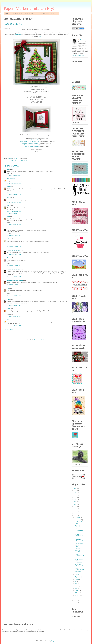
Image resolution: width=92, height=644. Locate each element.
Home (7, 13)
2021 (75, 500)
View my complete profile (78, 56)
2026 (75, 488)
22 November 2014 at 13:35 (14, 213)
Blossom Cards (11, 179)
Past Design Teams (17, 13)
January (77, 595)
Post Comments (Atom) (40, 340)
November (78, 520)
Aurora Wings (11, 161)
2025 (75, 490)
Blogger (53, 641)
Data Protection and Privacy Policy (48, 13)
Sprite (26, 161)
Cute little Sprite (79, 543)
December (78, 518)
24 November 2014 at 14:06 (14, 316)
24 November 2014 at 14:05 (14, 305)
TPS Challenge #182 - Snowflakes (79, 561)
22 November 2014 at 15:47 (14, 247)
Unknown (10, 320)
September (78, 577)
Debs (8, 217)
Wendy (9, 258)
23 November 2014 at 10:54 (14, 296)
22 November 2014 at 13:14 (14, 194)
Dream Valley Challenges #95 (32, 145)
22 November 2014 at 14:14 (14, 224)
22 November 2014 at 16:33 (14, 255)
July (76, 581)
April (76, 588)
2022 (75, 497)
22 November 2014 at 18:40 (14, 277)
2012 (75, 600)
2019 (75, 504)
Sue (8, 169)
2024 (75, 493)
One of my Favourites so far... (79, 527)
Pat (8, 288)
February (77, 593)
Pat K (81, 40)
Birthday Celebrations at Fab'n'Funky (79, 556)
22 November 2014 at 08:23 (14, 183)
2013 (75, 598)
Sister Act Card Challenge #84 (32, 146)
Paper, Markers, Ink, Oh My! (29, 8)
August (77, 579)
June (76, 584)
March (77, 591)
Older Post (65, 336)
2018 (75, 506)
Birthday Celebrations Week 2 (79, 547)
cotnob (9, 187)
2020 (75, 502)
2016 (75, 511)
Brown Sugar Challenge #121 (32, 140)
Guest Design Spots (30, 13)
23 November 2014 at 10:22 (14, 285)
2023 (75, 495)
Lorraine (9, 228)
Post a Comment (10, 329)
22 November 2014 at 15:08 (14, 236)
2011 (75, 603)
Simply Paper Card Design (14, 211)
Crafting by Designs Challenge (30, 143)
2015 (75, 513)
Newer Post (8, 336)
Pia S (8, 299)
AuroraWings (17, 35)
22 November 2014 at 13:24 (14, 202)
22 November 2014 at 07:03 (14, 175)
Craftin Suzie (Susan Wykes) (15, 280)
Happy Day (78, 572)
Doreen (9, 198)
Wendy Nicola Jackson (13, 250)
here (40, 36)
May (76, 586)
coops (9, 309)
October (77, 575)
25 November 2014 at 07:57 (14, 326)
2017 (75, 509)
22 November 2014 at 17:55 (14, 266)
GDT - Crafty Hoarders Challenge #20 (79, 539)
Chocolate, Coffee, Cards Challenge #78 (28, 142)
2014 (75, 516)
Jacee (9, 206)
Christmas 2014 (19, 161)
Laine (8, 239)
